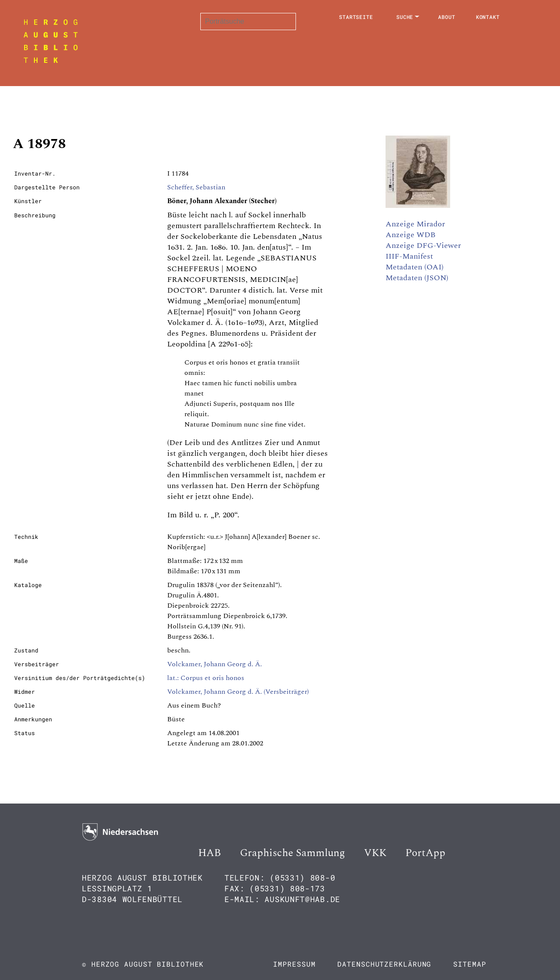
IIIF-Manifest (409, 256)
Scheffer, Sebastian (196, 187)
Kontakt (488, 17)
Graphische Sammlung (292, 853)
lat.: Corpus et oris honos (206, 678)
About (447, 17)
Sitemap (470, 964)
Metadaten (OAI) (415, 267)
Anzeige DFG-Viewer (423, 246)
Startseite (356, 17)
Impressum (294, 964)
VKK (375, 853)
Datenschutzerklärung (384, 964)
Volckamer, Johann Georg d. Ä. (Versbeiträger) (238, 692)
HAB (210, 853)
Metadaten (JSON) (417, 278)
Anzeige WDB (411, 235)
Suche (405, 17)
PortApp (425, 853)
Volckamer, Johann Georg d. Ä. (215, 664)
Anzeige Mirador (415, 224)
